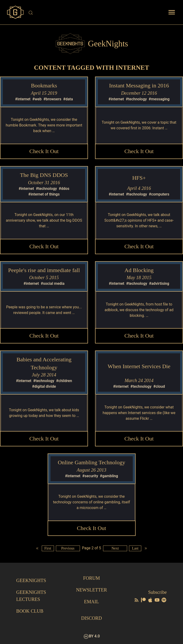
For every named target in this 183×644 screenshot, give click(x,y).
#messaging (159, 99)
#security (90, 476)
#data (68, 99)
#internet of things (44, 194)
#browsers (52, 99)
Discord (91, 618)
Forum (91, 578)
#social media (53, 283)
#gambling (109, 476)
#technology (136, 99)
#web (37, 99)
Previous (68, 548)
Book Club (30, 611)
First (48, 548)
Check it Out (44, 151)
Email (91, 602)
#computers (159, 194)
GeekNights (31, 580)
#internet (23, 99)
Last (135, 548)
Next (115, 548)
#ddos (64, 189)
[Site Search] (92, 13)
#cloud (159, 386)
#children (64, 381)
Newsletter (91, 590)
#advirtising (159, 283)
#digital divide (44, 386)
